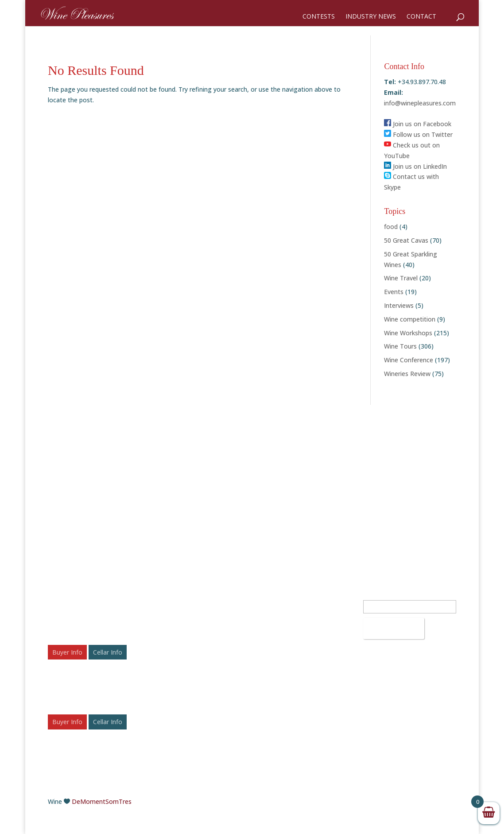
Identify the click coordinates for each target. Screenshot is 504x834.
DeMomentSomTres (102, 801)
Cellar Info (108, 652)
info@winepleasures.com (420, 103)
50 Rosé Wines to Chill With (192, 702)
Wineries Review (407, 374)
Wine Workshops (408, 333)
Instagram (277, 665)
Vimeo (271, 707)
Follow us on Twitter (418, 134)
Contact (421, 17)
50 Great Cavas (406, 240)
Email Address (386, 595)
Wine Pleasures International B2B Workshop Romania (93, 606)
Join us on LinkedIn (415, 166)
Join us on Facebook (418, 124)
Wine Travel (401, 278)
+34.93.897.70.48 (296, 595)
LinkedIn (274, 675)
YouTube (275, 696)
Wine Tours (400, 346)
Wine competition (410, 319)
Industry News (371, 17)
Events (394, 292)
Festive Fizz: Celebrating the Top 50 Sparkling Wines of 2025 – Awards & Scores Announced (198, 654)
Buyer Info (67, 652)
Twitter (273, 654)
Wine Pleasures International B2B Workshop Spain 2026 (93, 675)
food (391, 227)
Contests (319, 17)
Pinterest (275, 686)
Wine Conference (409, 360)
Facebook (276, 644)
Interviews (399, 305)
